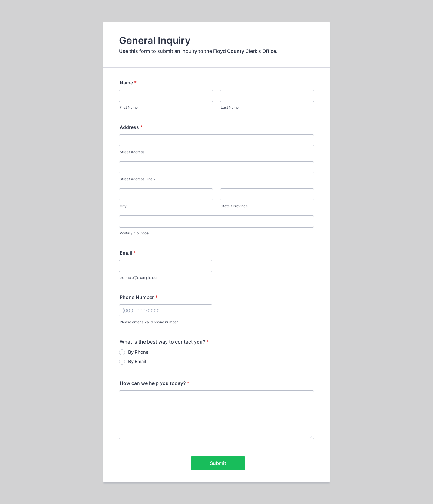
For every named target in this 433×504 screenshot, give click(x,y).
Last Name (230, 107)
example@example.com (140, 278)
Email (128, 253)
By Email (137, 361)
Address (131, 127)
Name (128, 83)
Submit (218, 463)
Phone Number (139, 297)
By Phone (138, 352)
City (123, 206)
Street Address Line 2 (138, 179)
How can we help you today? (154, 383)
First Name (129, 107)
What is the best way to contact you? (164, 342)
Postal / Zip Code (134, 233)
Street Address (132, 152)
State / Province (234, 206)
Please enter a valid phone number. (149, 322)
